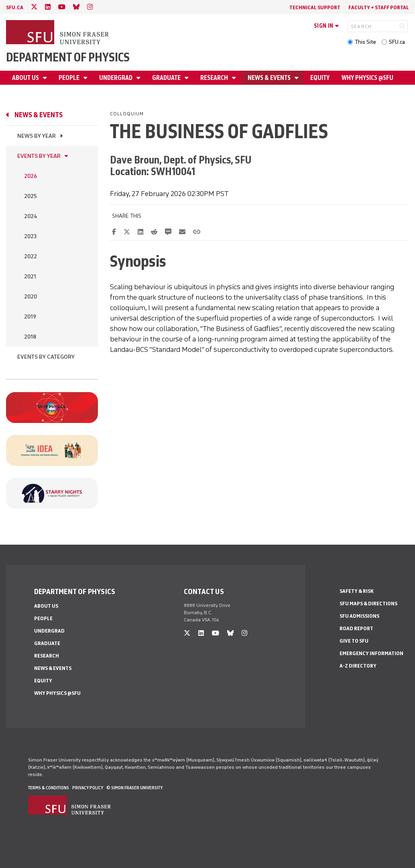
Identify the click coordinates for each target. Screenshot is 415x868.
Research (215, 78)
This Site (365, 42)
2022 (31, 256)
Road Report (356, 628)
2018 (30, 337)
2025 (31, 196)
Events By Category (46, 357)
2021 (30, 277)
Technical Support (315, 7)
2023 (30, 236)
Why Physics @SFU (367, 78)
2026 (31, 176)
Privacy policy (88, 788)
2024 (31, 216)
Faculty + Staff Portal (379, 7)
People (70, 78)
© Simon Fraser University (134, 788)
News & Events (270, 78)
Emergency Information (371, 653)
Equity (320, 78)
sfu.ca (15, 7)
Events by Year (39, 156)
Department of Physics (68, 57)
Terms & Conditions (49, 788)
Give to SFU (354, 641)
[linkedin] (48, 7)
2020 (31, 297)
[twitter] (34, 7)
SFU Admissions (359, 616)
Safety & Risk (357, 591)
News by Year (37, 136)
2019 (30, 317)
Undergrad (116, 78)
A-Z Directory (358, 666)
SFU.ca (397, 42)
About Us (26, 78)
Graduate (167, 78)
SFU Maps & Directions (368, 604)
